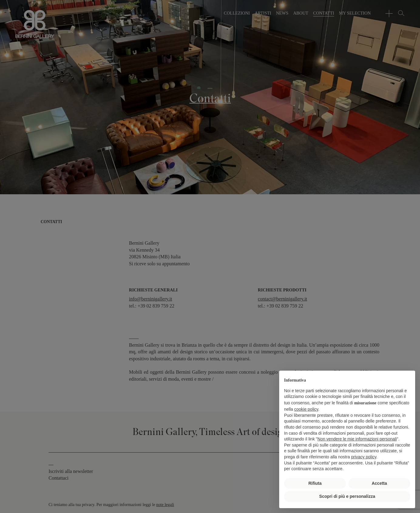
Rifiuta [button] (315, 483)
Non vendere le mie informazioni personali (357, 439)
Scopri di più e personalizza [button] (347, 496)
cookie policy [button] (306, 409)
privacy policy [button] (364, 457)
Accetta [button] (379, 483)
